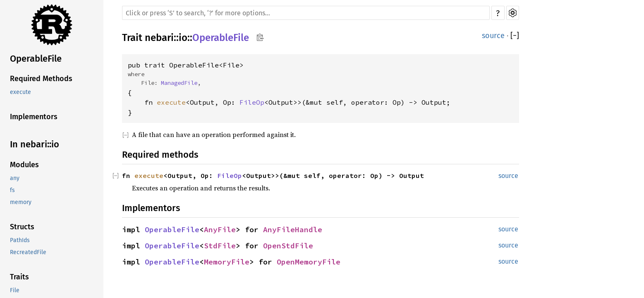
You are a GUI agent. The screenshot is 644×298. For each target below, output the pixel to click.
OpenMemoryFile (309, 262)
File (15, 290)
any (15, 178)
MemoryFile (227, 262)
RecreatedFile (28, 252)
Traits (19, 277)
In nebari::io (35, 144)
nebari (159, 38)
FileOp (252, 102)
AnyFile (220, 230)
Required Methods (41, 79)
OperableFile (36, 59)
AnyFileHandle (293, 230)
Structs (22, 227)
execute (20, 92)
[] (515, 36)
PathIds (20, 240)
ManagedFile (179, 83)
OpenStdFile (288, 246)
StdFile (220, 246)
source (493, 36)
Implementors (34, 117)
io (183, 38)
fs (12, 190)
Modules (24, 165)
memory (21, 202)
